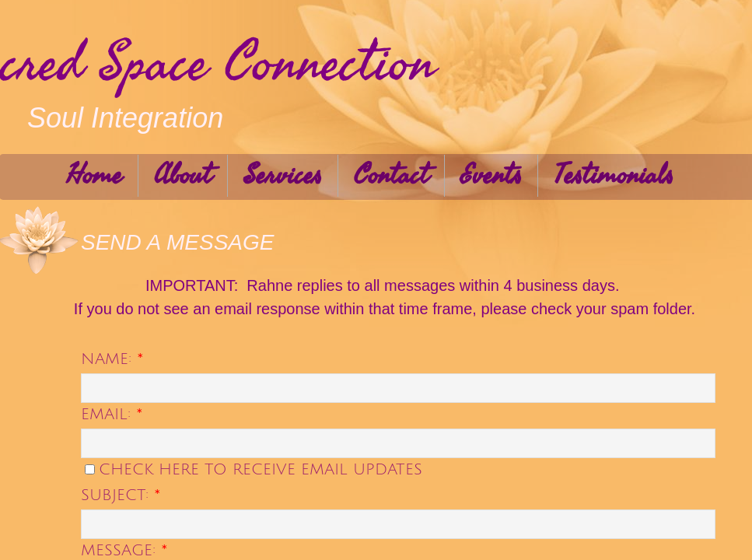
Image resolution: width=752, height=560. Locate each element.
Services (283, 175)
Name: (112, 359)
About (183, 175)
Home (94, 175)
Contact (391, 175)
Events (491, 175)
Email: (112, 415)
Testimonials (614, 175)
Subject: (121, 495)
